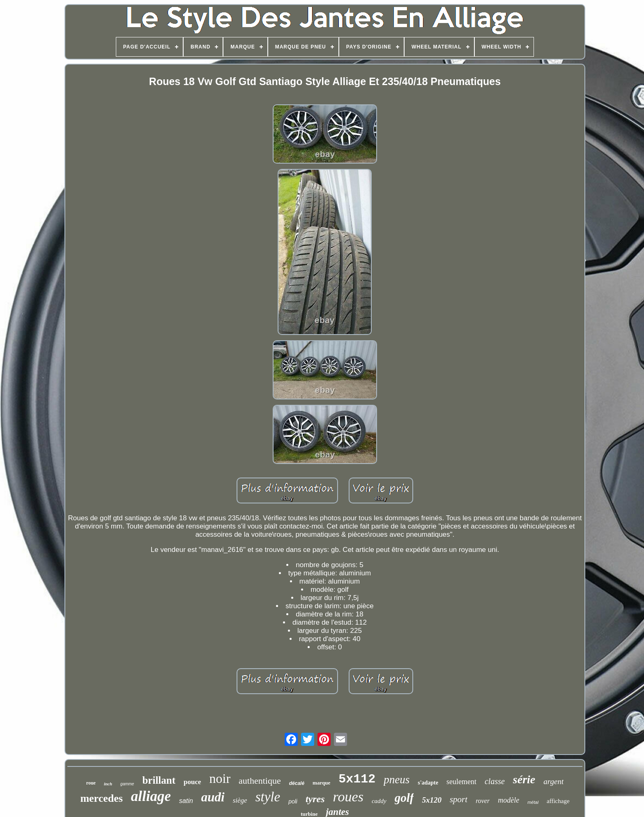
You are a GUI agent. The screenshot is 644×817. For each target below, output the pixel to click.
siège (240, 800)
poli (293, 801)
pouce (192, 782)
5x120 (432, 800)
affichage (558, 801)
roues (348, 797)
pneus (397, 780)
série (524, 779)
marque (321, 783)
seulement (461, 782)
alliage (151, 796)
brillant (159, 780)
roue (91, 783)
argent (553, 781)
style (268, 797)
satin (186, 801)
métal (533, 802)
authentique (260, 781)
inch (108, 784)
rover (483, 801)
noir (220, 778)
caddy (379, 801)
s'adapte (428, 783)
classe (495, 781)
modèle (508, 800)
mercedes (101, 798)
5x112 (357, 779)
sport (459, 799)
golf (404, 798)
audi (213, 797)
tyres (315, 799)
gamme (127, 784)
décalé (297, 783)
